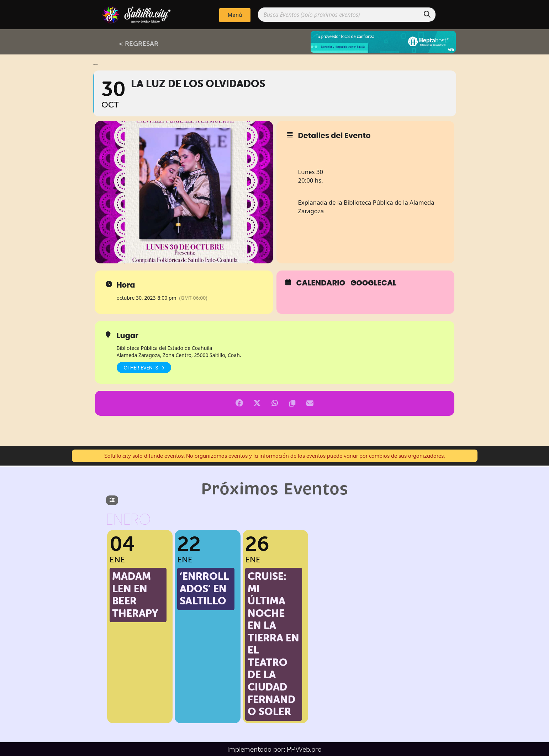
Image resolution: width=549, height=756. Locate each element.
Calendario (321, 283)
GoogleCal (373, 283)
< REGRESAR (139, 43)
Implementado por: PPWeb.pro (274, 749)
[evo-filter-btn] (112, 500)
